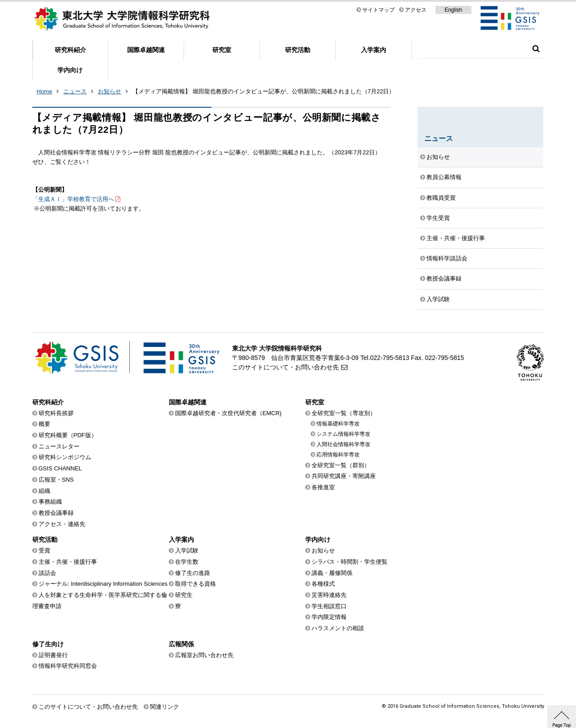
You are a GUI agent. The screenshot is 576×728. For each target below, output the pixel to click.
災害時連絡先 (329, 595)
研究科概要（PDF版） (68, 435)
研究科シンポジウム (65, 457)
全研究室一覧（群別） (341, 465)
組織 (44, 491)
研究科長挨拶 (56, 413)
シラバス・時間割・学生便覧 (350, 562)
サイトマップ (378, 10)
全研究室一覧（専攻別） (344, 413)
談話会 (47, 573)
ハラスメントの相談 (338, 628)
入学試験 (438, 299)
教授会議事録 (444, 278)
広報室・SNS (56, 480)
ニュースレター (59, 446)
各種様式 (323, 584)
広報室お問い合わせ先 (204, 655)
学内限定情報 (329, 617)
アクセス (416, 10)
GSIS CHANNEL (60, 468)
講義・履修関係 (332, 573)
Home (45, 91)
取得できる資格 (196, 584)
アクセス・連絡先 (62, 524)
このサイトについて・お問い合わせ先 (286, 367)
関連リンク (165, 707)
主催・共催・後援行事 (456, 238)
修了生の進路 (193, 573)
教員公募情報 (444, 177)
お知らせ (110, 91)
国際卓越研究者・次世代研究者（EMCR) (229, 413)
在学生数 (187, 562)
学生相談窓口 (329, 606)
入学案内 (374, 50)
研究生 (184, 595)
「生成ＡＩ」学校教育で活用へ (73, 199)
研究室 (222, 50)
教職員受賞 (441, 198)
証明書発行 (53, 655)
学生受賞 (438, 218)
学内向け (70, 70)
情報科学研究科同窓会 (68, 666)
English (453, 10)
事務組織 (50, 502)
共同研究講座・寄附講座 (344, 476)
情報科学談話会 (447, 258)
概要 (44, 424)
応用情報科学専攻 (338, 455)
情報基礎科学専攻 (338, 424)
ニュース (75, 91)
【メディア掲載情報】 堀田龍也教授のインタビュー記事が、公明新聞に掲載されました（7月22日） (264, 91)
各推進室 (323, 487)
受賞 (44, 550)
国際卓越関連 (146, 50)
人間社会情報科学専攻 (343, 444)
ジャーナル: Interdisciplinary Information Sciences (103, 584)
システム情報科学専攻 (343, 434)
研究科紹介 (70, 50)
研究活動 (298, 50)
